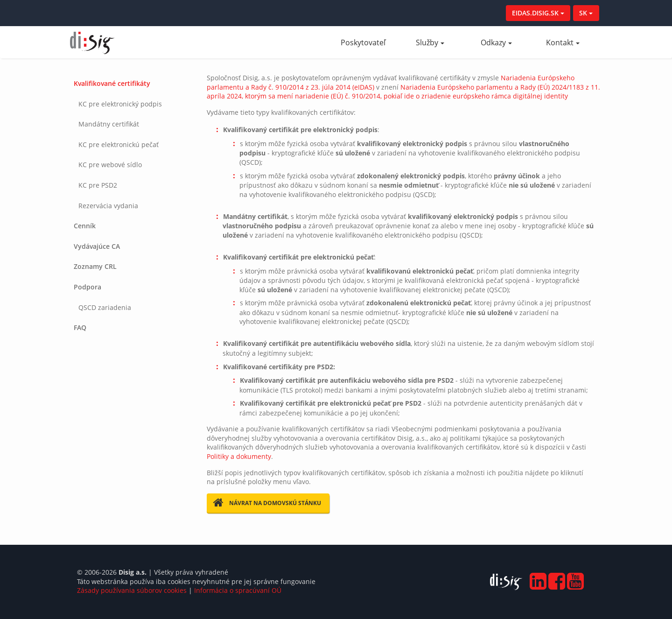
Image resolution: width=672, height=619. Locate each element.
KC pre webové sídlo (110, 165)
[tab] (131, 144)
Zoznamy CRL (95, 266)
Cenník (85, 226)
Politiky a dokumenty (239, 456)
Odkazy (496, 42)
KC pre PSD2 (98, 185)
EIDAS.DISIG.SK (538, 13)
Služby (430, 42)
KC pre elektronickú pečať (119, 144)
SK (586, 13)
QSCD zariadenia (105, 307)
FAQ (80, 327)
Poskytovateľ (368, 42)
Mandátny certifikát (109, 124)
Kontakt (563, 42)
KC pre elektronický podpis (120, 104)
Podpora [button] (87, 287)
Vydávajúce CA (97, 246)
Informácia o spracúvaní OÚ (238, 590)
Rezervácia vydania (108, 206)
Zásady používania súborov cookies (132, 590)
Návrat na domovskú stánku (267, 503)
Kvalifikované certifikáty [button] (112, 83)
